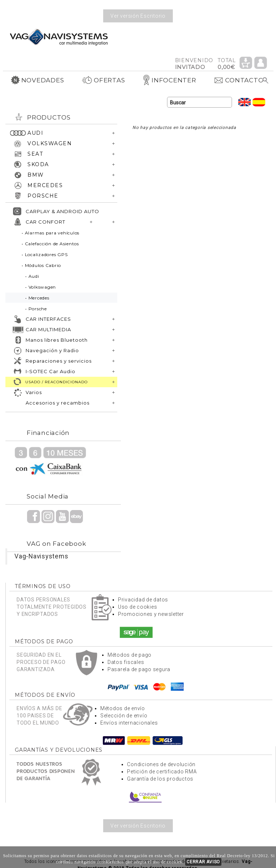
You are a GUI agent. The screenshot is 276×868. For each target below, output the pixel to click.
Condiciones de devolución (161, 764)
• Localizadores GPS (45, 254)
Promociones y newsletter (151, 614)
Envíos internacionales (129, 723)
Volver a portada (59, 37)
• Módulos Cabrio (41, 265)
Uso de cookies (138, 607)
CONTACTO (238, 80)
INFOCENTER (169, 80)
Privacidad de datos (143, 600)
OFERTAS (103, 80)
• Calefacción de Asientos (50, 244)
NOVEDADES (38, 80)
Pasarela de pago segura (139, 669)
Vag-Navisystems (41, 556)
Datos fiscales (126, 662)
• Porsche (36, 309)
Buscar (266, 81)
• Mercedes (37, 298)
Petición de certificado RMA (162, 772)
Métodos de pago (130, 655)
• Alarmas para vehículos (51, 233)
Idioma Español (259, 102)
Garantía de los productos (160, 779)
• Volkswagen (41, 287)
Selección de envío (124, 716)
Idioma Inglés (245, 102)
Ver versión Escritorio (138, 16)
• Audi (32, 276)
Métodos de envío (123, 708)
